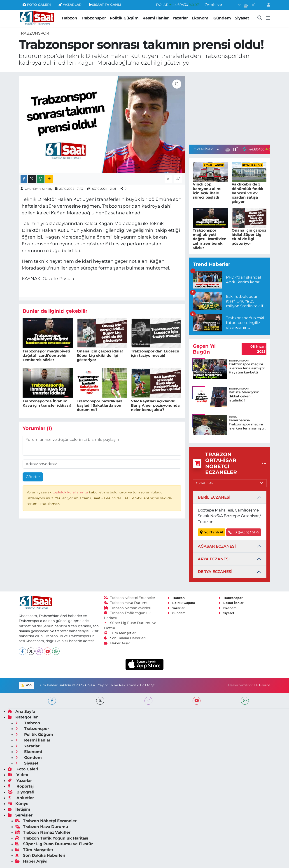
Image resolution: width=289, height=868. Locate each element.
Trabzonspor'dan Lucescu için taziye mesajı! (155, 353)
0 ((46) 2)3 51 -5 (244, 532)
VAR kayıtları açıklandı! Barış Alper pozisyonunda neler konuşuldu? (155, 405)
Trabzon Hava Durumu (126, 603)
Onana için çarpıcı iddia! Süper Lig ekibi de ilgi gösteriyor (100, 355)
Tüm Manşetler (120, 633)
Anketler (21, 798)
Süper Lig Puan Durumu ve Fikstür (54, 844)
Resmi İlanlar (156, 18)
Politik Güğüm (124, 18)
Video (18, 775)
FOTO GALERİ (37, 5)
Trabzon (69, 18)
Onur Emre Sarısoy (39, 189)
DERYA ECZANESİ (215, 572)
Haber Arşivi (117, 643)
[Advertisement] (230, 107)
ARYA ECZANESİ (214, 559)
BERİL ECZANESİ (214, 497)
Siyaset (242, 18)
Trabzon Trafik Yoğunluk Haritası (52, 838)
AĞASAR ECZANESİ (217, 546)
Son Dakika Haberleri (125, 638)
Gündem (222, 18)
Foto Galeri (23, 769)
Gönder (33, 477)
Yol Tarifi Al (212, 532)
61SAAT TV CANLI (105, 5)
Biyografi (21, 792)
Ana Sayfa (21, 711)
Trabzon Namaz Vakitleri (128, 608)
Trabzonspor (93, 18)
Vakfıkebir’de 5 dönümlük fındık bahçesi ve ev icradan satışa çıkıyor (248, 193)
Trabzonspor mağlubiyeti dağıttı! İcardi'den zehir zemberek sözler (46, 355)
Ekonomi (201, 18)
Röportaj (21, 786)
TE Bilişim (262, 685)
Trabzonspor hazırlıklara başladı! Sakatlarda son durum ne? (100, 405)
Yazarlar (180, 18)
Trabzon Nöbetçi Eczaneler (130, 598)
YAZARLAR (70, 5)
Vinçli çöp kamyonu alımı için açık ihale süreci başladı (207, 191)
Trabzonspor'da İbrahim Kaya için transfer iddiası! (47, 403)
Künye (18, 804)
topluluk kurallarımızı (71, 492)
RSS (26, 685)
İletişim (19, 809)
